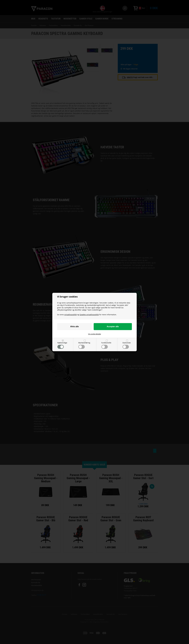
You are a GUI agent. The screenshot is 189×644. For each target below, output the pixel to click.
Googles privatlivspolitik (89, 315)
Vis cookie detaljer (95, 334)
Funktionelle (106, 345)
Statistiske (127, 345)
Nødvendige (62, 345)
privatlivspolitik (71, 315)
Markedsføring (84, 345)
